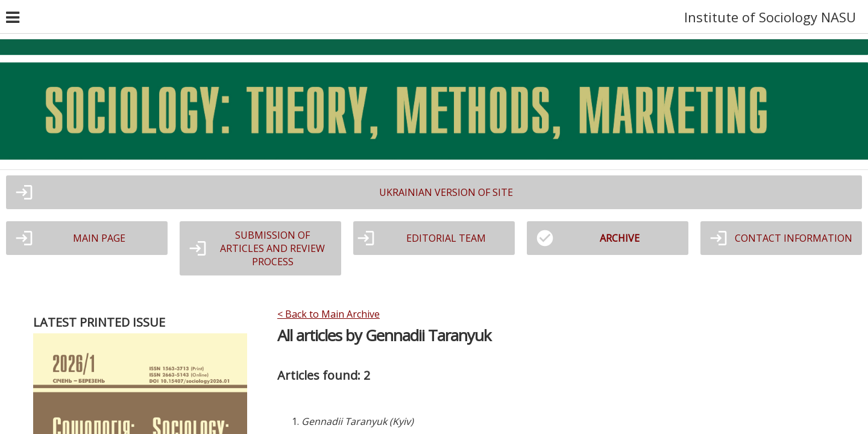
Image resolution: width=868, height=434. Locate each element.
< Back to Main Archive (329, 314)
